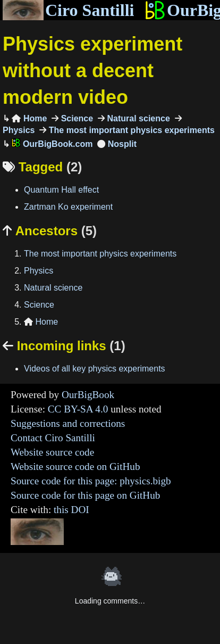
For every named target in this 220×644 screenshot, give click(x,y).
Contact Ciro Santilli (53, 438)
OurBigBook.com (52, 144)
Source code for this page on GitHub (85, 495)
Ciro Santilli (68, 10)
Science (76, 118)
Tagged (42, 167)
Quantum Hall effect (61, 190)
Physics (39, 271)
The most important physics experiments (130, 130)
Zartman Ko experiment (68, 207)
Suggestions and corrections (68, 423)
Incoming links (64, 346)
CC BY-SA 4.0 (78, 409)
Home (29, 118)
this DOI (71, 510)
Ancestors (50, 231)
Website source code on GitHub (75, 467)
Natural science (137, 118)
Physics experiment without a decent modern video (92, 71)
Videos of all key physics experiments (95, 369)
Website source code (52, 452)
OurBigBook (88, 395)
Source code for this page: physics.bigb (91, 481)
